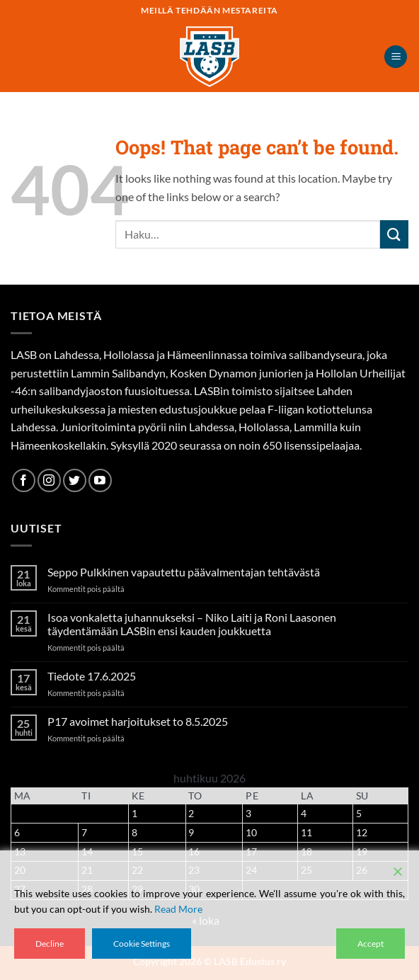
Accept (371, 944)
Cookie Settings (142, 944)
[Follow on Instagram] (49, 480)
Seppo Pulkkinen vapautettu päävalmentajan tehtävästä (184, 572)
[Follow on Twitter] (75, 480)
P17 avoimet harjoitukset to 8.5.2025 (138, 721)
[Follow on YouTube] (100, 480)
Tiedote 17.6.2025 (92, 676)
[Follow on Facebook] (24, 480)
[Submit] (394, 234)
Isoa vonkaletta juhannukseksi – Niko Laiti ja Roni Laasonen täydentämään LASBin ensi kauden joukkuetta (192, 624)
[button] (396, 57)
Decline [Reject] (50, 944)
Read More (178, 909)
